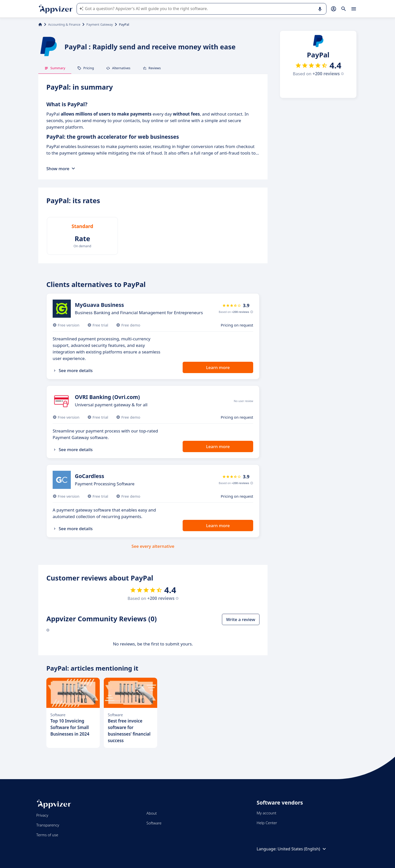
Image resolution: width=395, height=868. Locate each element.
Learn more (218, 367)
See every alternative (153, 546)
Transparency (48, 825)
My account (267, 813)
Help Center (267, 823)
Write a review (241, 619)
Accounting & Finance (64, 24)
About (152, 813)
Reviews (152, 68)
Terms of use (47, 835)
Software (154, 823)
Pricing (86, 68)
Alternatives (118, 68)
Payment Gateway (100, 24)
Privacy (42, 815)
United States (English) (302, 849)
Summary (55, 68)
